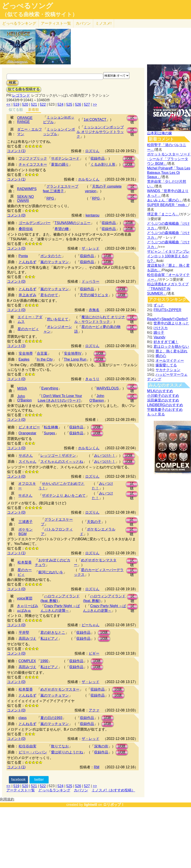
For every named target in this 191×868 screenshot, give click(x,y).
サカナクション (168, 370)
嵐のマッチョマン (55, 262)
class (23, 718)
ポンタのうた (51, 256)
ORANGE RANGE (25, 120)
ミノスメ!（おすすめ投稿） (113, 790)
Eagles (24, 359)
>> (95, 104)
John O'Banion (25, 398)
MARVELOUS (108, 388)
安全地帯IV (73, 353)
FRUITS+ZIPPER (167, 310)
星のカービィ (28, 329)
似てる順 (16, 110)
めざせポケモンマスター (60, 689)
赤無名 (94, 310)
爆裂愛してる (166, 365)
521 (34, 104)
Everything (50, 388)
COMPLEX (27, 661)
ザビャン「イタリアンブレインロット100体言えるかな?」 (168, 256)
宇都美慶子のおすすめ (165, 410)
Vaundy (159, 337)
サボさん (26, 456)
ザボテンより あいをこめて (64, 496)
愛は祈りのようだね (67, 752)
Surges (50, 433)
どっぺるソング (27, 6)
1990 (44, 661)
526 (78, 104)
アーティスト (56, 23)
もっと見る (156, 414)
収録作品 (98, 158)
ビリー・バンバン (33, 752)
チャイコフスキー (33, 164)
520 (25, 104)
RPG (50, 198)
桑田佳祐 (26, 229)
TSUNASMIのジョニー (73, 223)
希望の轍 (62, 229)
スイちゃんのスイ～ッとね (62, 462)
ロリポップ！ (114, 805)
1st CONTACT (95, 120)
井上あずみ (28, 295)
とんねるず (28, 262)
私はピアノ (49, 639)
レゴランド (21, 95)
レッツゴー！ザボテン (58, 456)
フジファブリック (33, 158)
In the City (45, 359)
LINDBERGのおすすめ (165, 405)
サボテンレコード (65, 158)
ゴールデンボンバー (35, 223)
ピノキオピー (29, 427)
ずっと (159, 305)
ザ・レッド (91, 248)
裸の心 (161, 356)
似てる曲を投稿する (24, 89)
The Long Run (75, 359)
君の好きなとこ (53, 633)
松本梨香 (25, 562)
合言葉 (42, 353)
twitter (39, 780)
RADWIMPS (27, 189)
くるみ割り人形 (103, 164)
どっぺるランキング (54, 790)
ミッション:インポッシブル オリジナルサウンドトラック (100, 132)
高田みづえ (28, 639)
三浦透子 (26, 522)
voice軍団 (25, 598)
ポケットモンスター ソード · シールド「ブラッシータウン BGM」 (169, 159)
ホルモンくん (89, 179)
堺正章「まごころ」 (163, 214)
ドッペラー (91, 281)
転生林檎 (51, 427)
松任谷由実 (28, 746)
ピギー (94, 653)
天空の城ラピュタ (94, 295)
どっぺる (19, 23)
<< (9, 104)
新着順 (33, 110)
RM (97, 767)
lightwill (91, 805)
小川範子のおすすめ (163, 396)
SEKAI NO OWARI (26, 199)
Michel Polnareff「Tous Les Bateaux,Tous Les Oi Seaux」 (169, 173)
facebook (18, 780)
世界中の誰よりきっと (171, 323)
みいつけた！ (105, 456)
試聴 (132, 118)
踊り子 (159, 333)
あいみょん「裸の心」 (165, 200)
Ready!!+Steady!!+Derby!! (167, 319)
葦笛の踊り (60, 164)
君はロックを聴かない (171, 347)
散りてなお (60, 746)
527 (87, 104)
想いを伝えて (58, 319)
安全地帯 (26, 353)
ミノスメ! (103, 23)
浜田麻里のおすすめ (163, 400)
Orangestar (28, 433)
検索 (12, 82)
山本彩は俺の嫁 (159, 133)
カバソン (83, 23)
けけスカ (161, 328)
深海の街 (101, 746)
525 (69, 104)
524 (60, 104)
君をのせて (49, 295)
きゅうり (92, 379)
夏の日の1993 (51, 718)
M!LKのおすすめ (160, 391)
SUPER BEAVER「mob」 (168, 205)
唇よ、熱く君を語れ (171, 351)
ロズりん (92, 151)
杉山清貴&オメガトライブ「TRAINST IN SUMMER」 (168, 289)
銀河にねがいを (51, 572)
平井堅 (24, 633)
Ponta (23, 256)
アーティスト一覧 (21, 790)
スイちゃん (28, 462)
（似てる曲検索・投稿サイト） (40, 14)
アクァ (94, 710)
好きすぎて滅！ (166, 342)
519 (16, 104)
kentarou (93, 215)
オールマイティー (170, 361)
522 (43, 104)
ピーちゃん (91, 625)
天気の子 (94, 522)
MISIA (22, 388)
